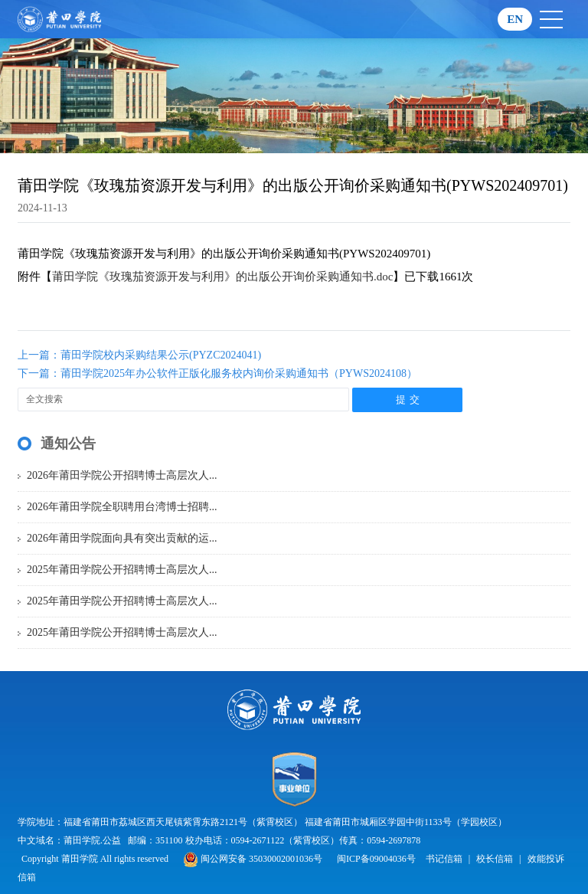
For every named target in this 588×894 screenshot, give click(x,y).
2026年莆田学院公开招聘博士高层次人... (122, 475)
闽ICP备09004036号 (376, 859)
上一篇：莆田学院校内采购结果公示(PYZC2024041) (139, 355)
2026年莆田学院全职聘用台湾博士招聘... (122, 507)
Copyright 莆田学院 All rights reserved (96, 859)
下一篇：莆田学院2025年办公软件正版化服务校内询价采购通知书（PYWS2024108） (217, 373)
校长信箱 (495, 859)
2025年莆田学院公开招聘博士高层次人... (122, 570)
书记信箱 (444, 859)
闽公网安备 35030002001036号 (253, 859)
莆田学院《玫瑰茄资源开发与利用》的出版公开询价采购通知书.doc (222, 277)
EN (515, 19)
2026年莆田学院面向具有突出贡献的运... (122, 538)
